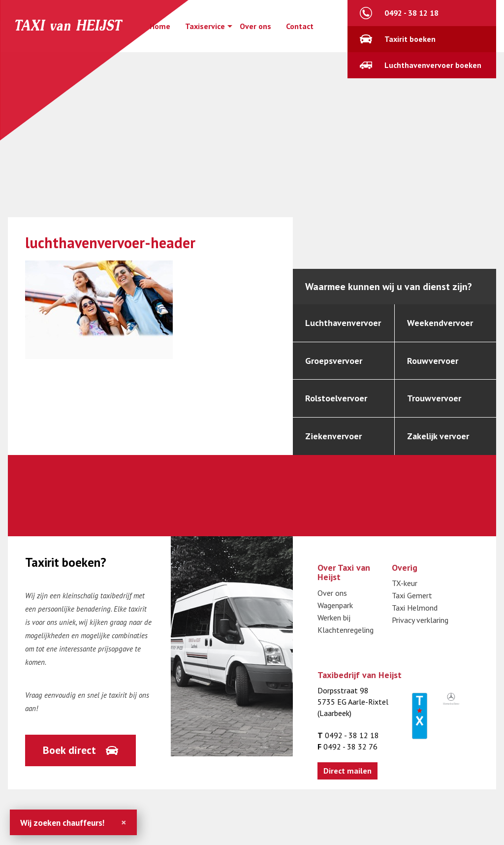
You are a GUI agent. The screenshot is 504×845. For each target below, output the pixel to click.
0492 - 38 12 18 (411, 13)
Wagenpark (335, 605)
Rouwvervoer (433, 361)
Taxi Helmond (415, 608)
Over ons (255, 26)
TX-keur (405, 584)
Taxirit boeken (410, 39)
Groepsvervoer (334, 361)
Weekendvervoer (440, 323)
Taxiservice (205, 26)
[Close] (124, 822)
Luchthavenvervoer (343, 323)
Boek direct (69, 750)
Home (160, 26)
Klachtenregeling (346, 630)
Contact (300, 26)
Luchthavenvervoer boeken (433, 65)
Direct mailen (347, 771)
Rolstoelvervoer (336, 398)
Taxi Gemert (412, 596)
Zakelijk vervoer (438, 436)
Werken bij (334, 617)
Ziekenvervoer (333, 436)
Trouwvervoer (434, 398)
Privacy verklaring (420, 620)
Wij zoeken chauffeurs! (62, 823)
